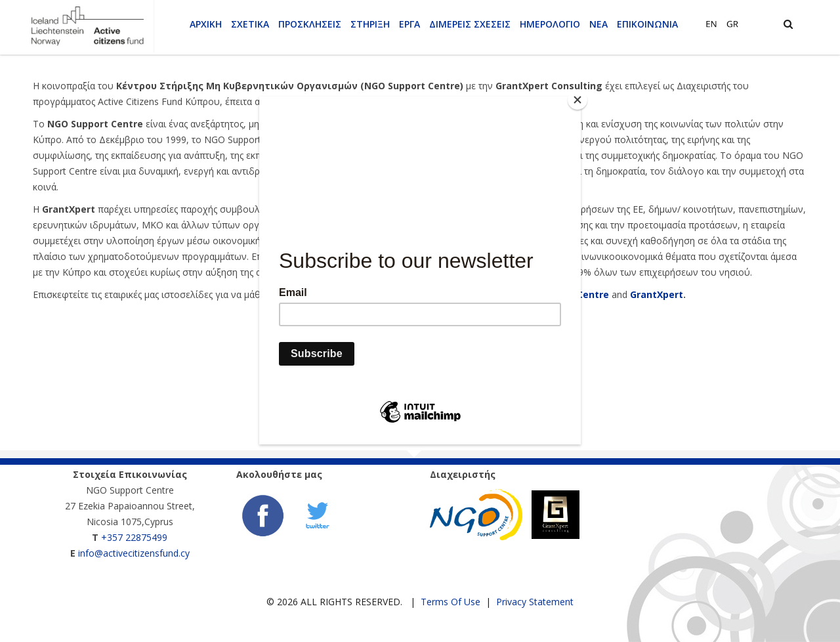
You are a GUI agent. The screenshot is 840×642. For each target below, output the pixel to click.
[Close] (577, 100)
